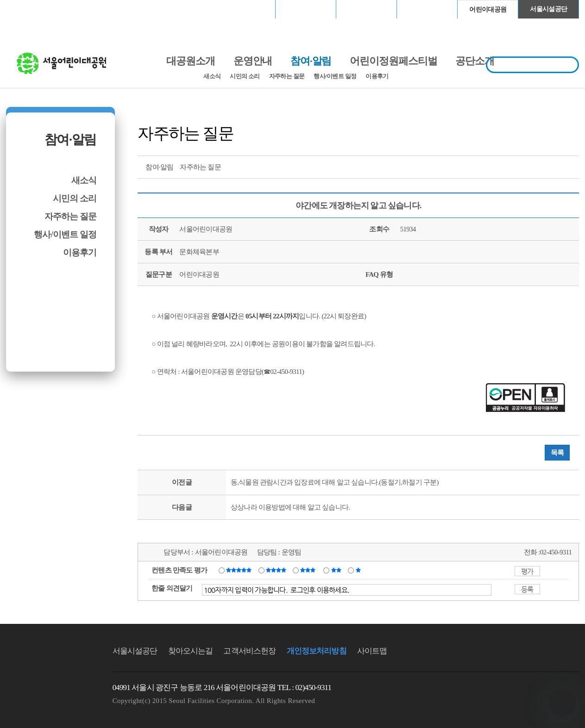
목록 (557, 453)
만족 (277, 570)
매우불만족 (359, 570)
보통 (309, 570)
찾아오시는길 (191, 651)
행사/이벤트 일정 (335, 76)
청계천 (427, 9)
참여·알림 (70, 140)
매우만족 (240, 570)
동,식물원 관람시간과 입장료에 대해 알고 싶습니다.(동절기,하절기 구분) (335, 482)
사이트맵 (372, 651)
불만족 (337, 570)
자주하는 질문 (287, 76)
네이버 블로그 (554, 166)
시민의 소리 (245, 76)
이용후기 (377, 76)
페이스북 (537, 166)
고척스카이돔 (366, 9)
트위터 (520, 166)
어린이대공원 (488, 9)
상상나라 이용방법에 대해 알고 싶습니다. (290, 507)
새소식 (212, 76)
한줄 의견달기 (172, 588)
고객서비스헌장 (249, 651)
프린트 (503, 166)
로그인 (30, 9)
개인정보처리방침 (317, 651)
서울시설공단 (548, 9)
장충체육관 (306, 9)
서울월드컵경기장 (245, 9)
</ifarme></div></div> (562, 703)
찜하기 (572, 166)
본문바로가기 (26, 0)
